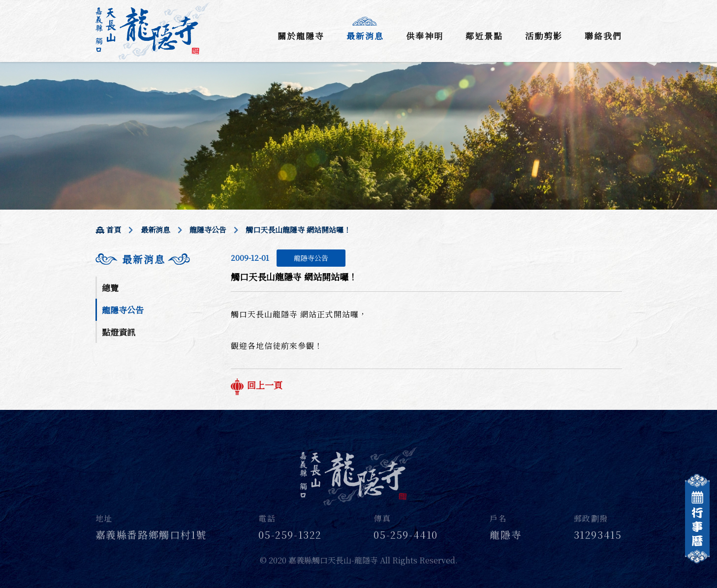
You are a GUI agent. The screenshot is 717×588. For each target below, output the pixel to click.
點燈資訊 (119, 332)
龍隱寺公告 (208, 230)
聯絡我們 (603, 36)
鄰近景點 (484, 36)
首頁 (109, 230)
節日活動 (119, 364)
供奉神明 (425, 36)
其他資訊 (119, 386)
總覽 (110, 288)
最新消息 (365, 36)
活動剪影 (544, 36)
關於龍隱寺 (301, 36)
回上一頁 (257, 385)
